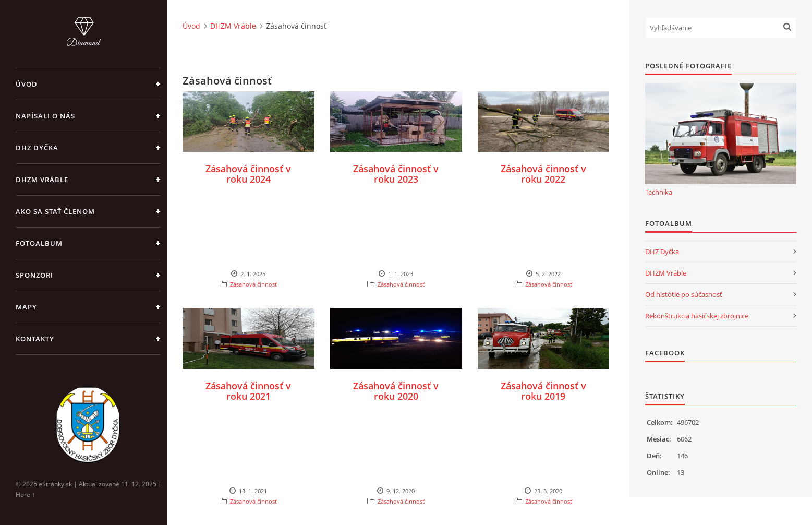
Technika (659, 192)
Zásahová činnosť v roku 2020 (396, 391)
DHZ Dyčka (37, 148)
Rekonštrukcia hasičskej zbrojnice (697, 316)
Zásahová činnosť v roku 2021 (248, 391)
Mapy (26, 307)
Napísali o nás (45, 116)
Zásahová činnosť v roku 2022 (543, 174)
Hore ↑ (25, 494)
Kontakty (35, 339)
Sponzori (34, 275)
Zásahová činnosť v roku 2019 (543, 391)
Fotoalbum (39, 243)
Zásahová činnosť (253, 284)
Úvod (27, 84)
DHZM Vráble (42, 180)
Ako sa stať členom (55, 211)
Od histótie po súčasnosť (684, 294)
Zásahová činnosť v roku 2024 (248, 174)
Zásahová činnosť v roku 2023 (396, 174)
